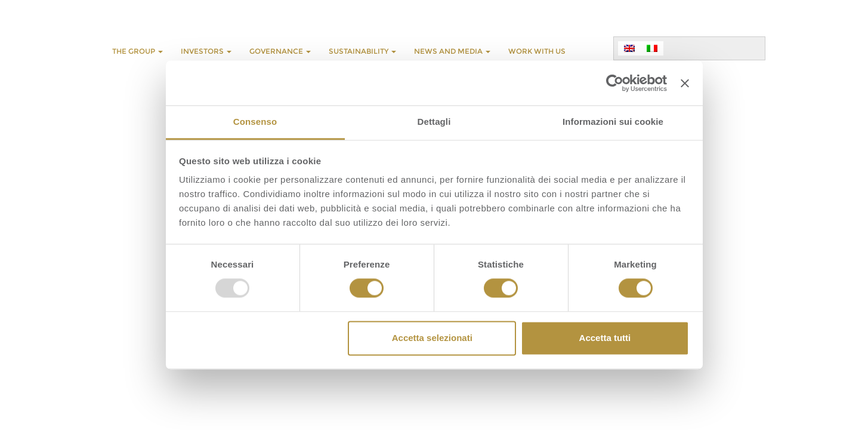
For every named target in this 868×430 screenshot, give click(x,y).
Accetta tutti (605, 338)
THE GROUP (138, 51)
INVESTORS (206, 51)
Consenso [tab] (255, 122)
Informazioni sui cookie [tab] (613, 122)
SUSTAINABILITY (362, 51)
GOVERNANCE (280, 51)
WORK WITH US (537, 51)
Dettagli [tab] (434, 122)
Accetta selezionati (432, 338)
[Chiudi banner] (685, 83)
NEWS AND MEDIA (452, 51)
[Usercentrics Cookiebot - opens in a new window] (615, 83)
